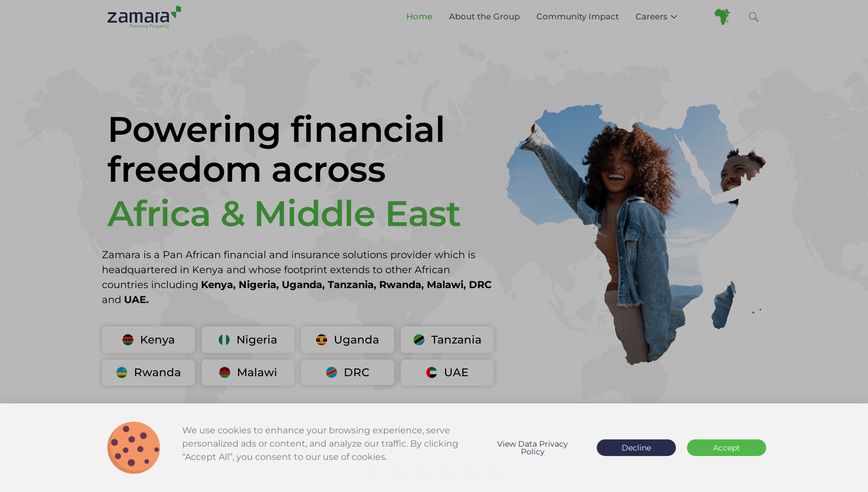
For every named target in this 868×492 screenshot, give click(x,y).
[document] (434, 246)
